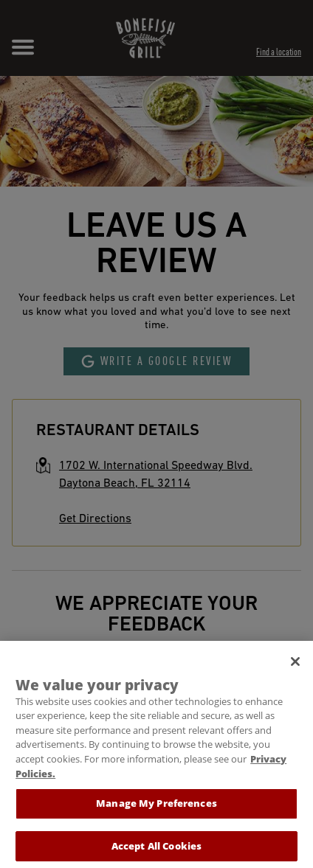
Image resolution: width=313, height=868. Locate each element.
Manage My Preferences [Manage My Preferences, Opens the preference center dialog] (156, 808)
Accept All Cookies (156, 851)
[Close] (295, 667)
